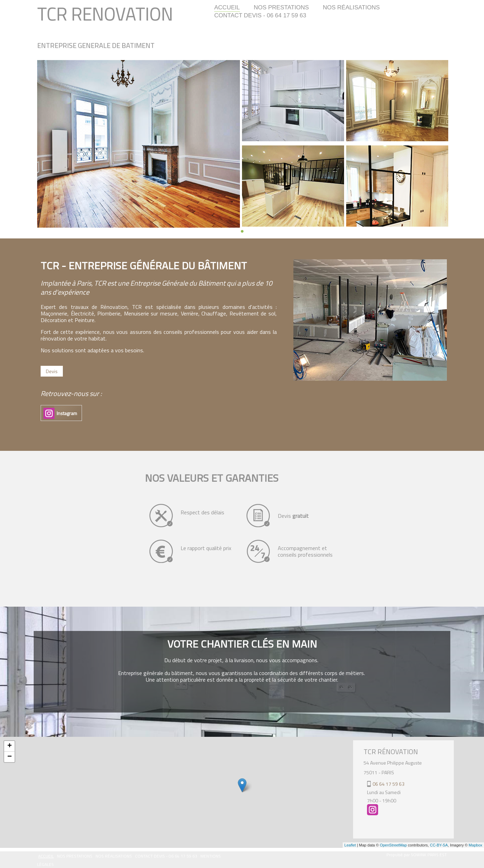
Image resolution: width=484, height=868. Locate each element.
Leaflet (350, 845)
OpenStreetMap (393, 845)
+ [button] (10, 746)
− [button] (10, 757)
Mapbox (475, 845)
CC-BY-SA (439, 845)
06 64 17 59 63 (389, 784)
